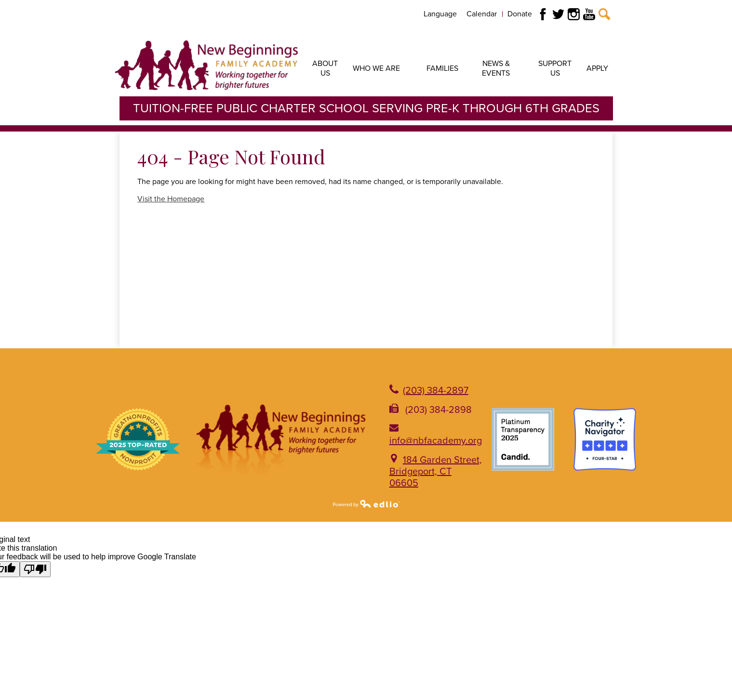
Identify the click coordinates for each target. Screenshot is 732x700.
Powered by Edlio (366, 503)
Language (440, 14)
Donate (520, 14)
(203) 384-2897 (436, 391)
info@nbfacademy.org (436, 441)
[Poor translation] (35, 569)
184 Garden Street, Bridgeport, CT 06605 (436, 472)
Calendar (482, 14)
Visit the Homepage (171, 199)
